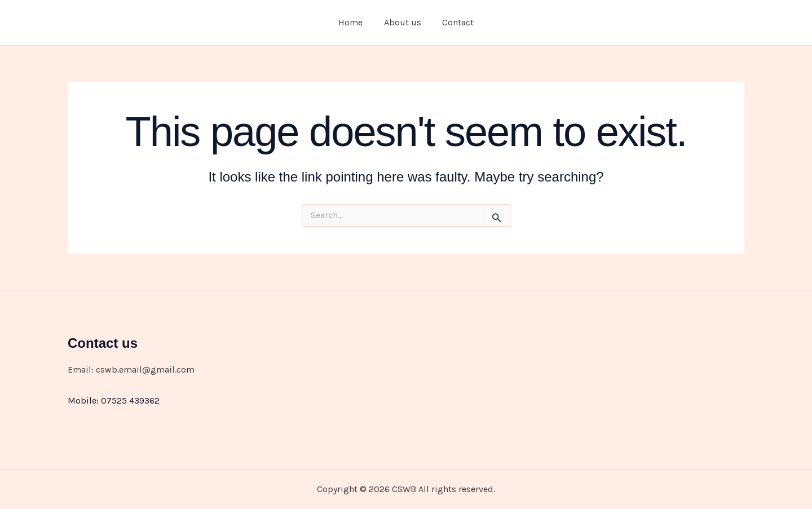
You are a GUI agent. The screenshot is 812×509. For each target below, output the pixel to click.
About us (403, 22)
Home (354, 22)
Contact (455, 22)
